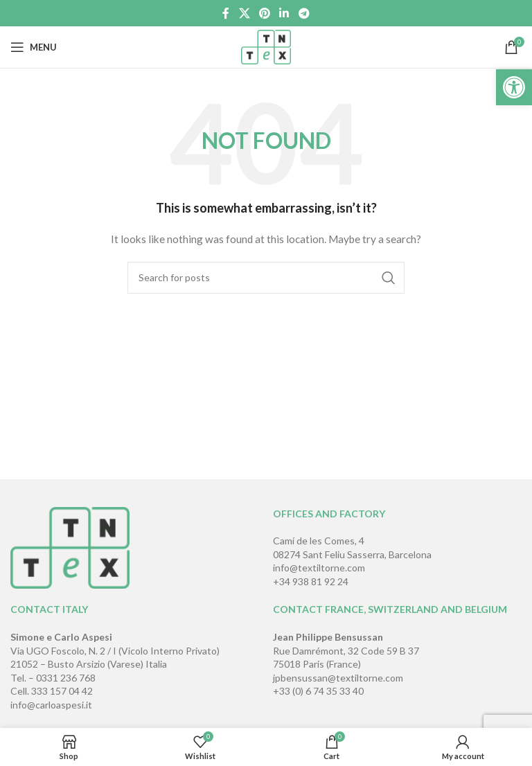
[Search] (266, 278)
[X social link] (244, 13)
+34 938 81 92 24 (311, 581)
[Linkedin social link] (284, 13)
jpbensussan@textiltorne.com (338, 678)
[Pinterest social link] (264, 13)
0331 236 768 (66, 678)
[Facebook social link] (226, 13)
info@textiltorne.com (319, 568)
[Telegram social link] (304, 13)
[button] (514, 87)
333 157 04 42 (62, 691)
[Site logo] (266, 46)
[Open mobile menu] (34, 47)
